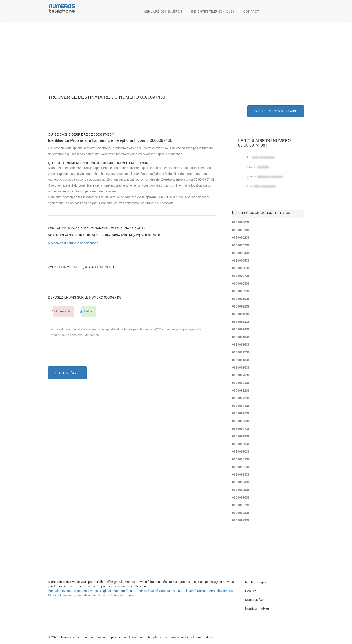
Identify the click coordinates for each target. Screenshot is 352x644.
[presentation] (82, 358)
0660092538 (241, 413)
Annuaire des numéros (163, 11)
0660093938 (241, 520)
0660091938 (241, 368)
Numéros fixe (254, 600)
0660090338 (241, 245)
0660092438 (241, 406)
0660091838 (241, 360)
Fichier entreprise (122, 595)
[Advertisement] (176, 61)
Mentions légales (257, 582)
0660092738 (241, 429)
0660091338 (241, 322)
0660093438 (241, 482)
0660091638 (241, 345)
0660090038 (241, 222)
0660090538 (241, 261)
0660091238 (241, 314)
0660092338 (241, 398)
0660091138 (241, 306)
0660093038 (241, 452)
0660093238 (241, 467)
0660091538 (241, 337)
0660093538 (241, 490)
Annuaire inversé (60, 591)
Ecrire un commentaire (276, 111)
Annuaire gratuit (71, 595)
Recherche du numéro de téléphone (73, 243)
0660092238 (241, 390)
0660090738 (241, 276)
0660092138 (241, 383)
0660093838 (241, 513)
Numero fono (123, 591)
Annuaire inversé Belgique (93, 591)
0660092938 (241, 444)
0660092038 (241, 375)
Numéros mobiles (257, 608)
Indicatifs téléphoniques (212, 11)
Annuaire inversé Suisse (190, 591)
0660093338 (241, 475)
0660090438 (241, 253)
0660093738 (241, 505)
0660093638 (241, 497)
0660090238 (241, 238)
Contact (251, 11)
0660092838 (241, 436)
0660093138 (241, 459)
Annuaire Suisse (96, 595)
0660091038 (241, 299)
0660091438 (241, 329)
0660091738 (241, 352)
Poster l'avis (67, 373)
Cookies (251, 591)
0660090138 (241, 230)
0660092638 (241, 421)
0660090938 (241, 291)
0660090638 (241, 268)
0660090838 (241, 283)
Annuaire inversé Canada (152, 591)
